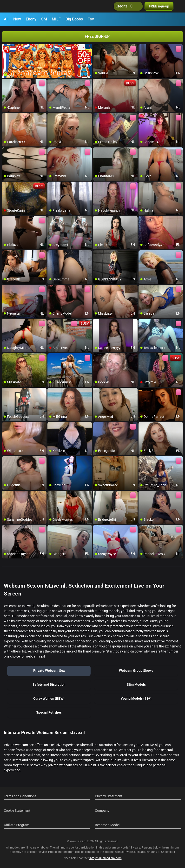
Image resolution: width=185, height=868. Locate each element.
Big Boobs (74, 19)
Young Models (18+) (136, 698)
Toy (91, 19)
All (6, 19)
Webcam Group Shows (136, 671)
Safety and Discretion (49, 684)
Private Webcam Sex (49, 671)
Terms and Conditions (20, 796)
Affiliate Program (17, 825)
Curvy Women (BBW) (49, 698)
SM (44, 19)
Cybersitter (168, 852)
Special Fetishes (49, 712)
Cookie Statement (17, 811)
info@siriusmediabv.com (106, 858)
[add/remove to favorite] (97, 48)
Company (102, 811)
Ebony (31, 19)
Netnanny (151, 852)
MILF (56, 19)
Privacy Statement (109, 796)
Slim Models (136, 684)
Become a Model (107, 825)
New (17, 19)
